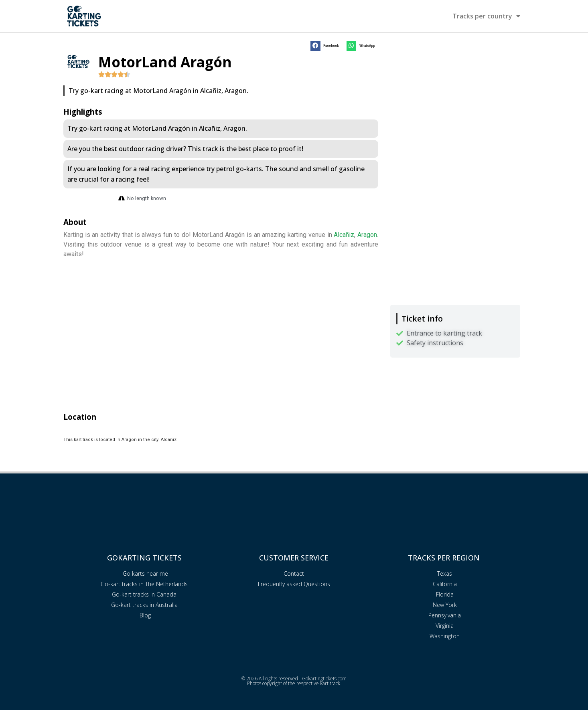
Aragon (367, 235)
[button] (326, 46)
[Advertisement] (455, 95)
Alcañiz (344, 235)
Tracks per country (486, 16)
